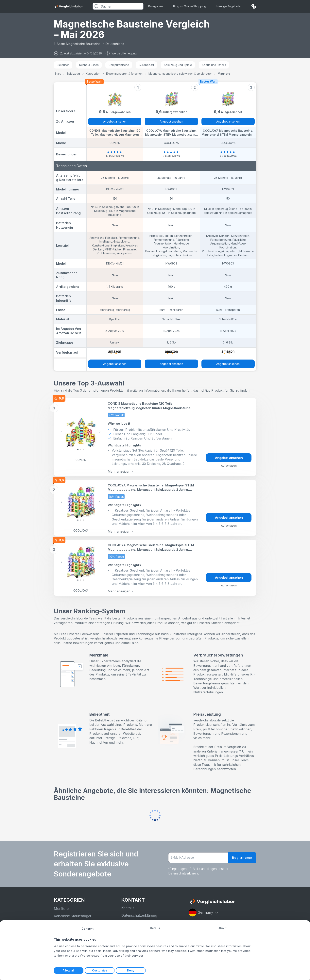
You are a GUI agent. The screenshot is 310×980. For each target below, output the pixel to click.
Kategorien (155, 6)
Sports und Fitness (214, 65)
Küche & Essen (89, 65)
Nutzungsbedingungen (140, 919)
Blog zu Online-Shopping (190, 6)
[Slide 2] (83, 449)
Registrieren (242, 854)
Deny (131, 970)
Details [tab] (155, 928)
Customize (100, 970)
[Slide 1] (81, 449)
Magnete (224, 74)
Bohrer (59, 920)
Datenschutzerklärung (139, 912)
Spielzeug (73, 74)
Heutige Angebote (229, 6)
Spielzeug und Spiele (178, 65)
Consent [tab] (87, 929)
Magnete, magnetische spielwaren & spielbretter (180, 74)
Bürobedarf (146, 65)
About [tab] (223, 928)
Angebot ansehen (115, 121)
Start (58, 74)
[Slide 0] (78, 449)
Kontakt (128, 904)
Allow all (69, 970)
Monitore (61, 905)
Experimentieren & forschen (124, 74)
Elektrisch (63, 65)
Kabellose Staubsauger (73, 912)
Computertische (119, 65)
